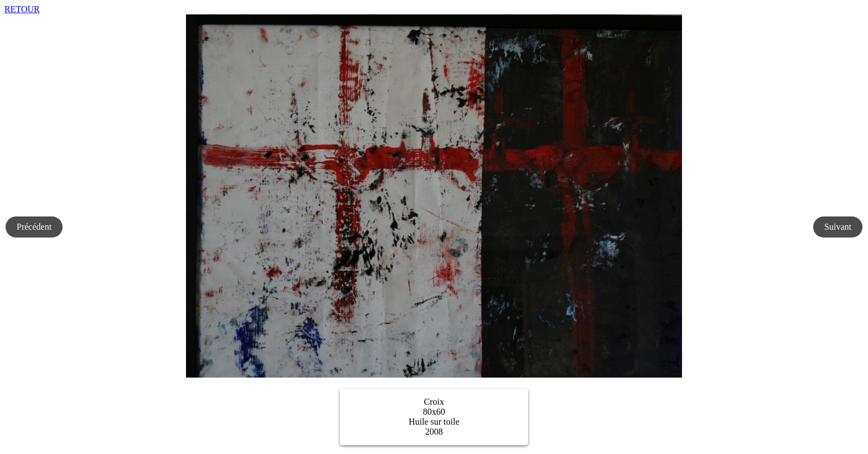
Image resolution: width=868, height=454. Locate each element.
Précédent (34, 227)
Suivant (838, 227)
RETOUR (22, 9)
